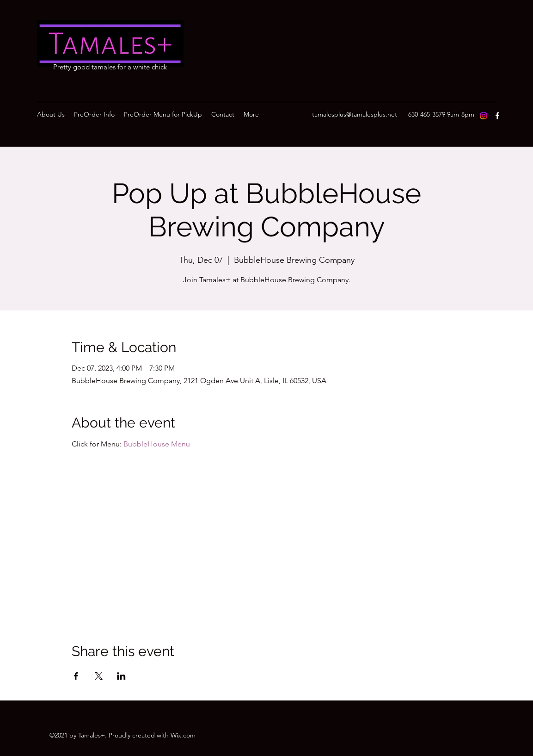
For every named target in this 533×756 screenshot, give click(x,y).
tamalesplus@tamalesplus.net (355, 114)
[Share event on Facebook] (76, 676)
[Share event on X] (99, 676)
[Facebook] (497, 116)
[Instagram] (484, 116)
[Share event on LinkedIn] (121, 676)
